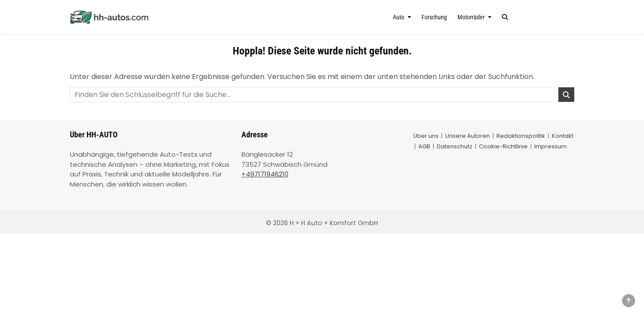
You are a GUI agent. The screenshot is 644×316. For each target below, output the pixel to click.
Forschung (434, 17)
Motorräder (471, 17)
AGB (424, 146)
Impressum (550, 146)
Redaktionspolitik (521, 136)
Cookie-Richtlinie (503, 146)
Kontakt (563, 136)
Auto (399, 17)
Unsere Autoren (468, 136)
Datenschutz (455, 146)
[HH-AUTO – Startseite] (146, 17)
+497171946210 (265, 174)
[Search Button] (505, 17)
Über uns (426, 136)
